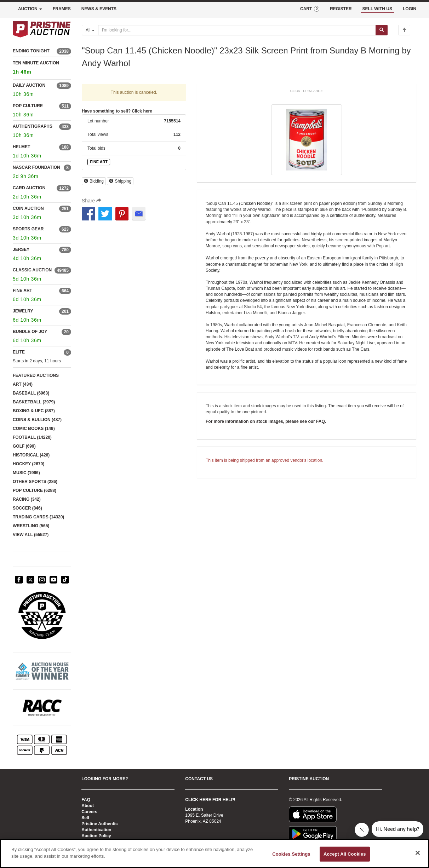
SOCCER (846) (27, 508)
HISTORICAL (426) (31, 455)
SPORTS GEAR (28, 229)
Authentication (96, 830)
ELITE (19, 352)
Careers (89, 812)
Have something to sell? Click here (117, 111)
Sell (85, 818)
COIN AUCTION (28, 208)
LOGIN (410, 9)
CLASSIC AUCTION (32, 270)
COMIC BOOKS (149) (34, 429)
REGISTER (341, 9)
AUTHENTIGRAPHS (33, 126)
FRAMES (62, 9)
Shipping (120, 181)
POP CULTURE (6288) (35, 490)
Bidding (94, 181)
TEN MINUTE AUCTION (42, 68)
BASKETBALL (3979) (34, 402)
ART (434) (23, 384)
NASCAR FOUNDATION (36, 167)
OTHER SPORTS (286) (35, 482)
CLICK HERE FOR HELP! (210, 800)
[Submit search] (382, 30)
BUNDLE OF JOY (30, 332)
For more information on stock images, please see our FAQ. (266, 421)
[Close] (418, 853)
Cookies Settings (291, 854)
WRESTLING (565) (31, 526)
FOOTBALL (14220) (32, 437)
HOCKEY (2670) (28, 464)
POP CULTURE (28, 106)
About (88, 806)
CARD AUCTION (29, 188)
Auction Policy (96, 836)
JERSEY (21, 249)
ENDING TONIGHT (31, 51)
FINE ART (22, 291)
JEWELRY (23, 311)
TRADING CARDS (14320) (38, 517)
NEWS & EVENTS (99, 9)
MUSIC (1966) (26, 473)
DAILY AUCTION (29, 85)
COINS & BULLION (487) (37, 420)
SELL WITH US (377, 9)
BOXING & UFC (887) (34, 411)
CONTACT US (199, 779)
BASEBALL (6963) (31, 393)
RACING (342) (27, 499)
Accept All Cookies (345, 854)
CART (310, 9)
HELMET (21, 147)
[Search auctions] (237, 30)
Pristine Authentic (99, 824)
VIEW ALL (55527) (31, 535)
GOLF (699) (24, 446)
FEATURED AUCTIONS (36, 375)
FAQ (86, 800)
